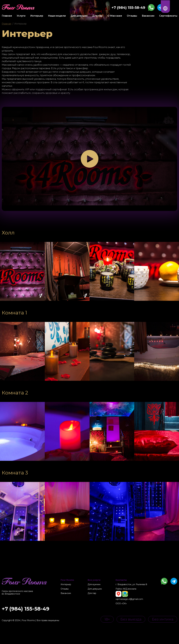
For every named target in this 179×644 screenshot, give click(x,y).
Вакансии (148, 16)
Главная (7, 16)
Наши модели (57, 16)
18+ (107, 619)
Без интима (163, 619)
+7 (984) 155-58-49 (26, 609)
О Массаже (115, 16)
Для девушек (79, 16)
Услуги (21, 16)
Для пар (98, 16)
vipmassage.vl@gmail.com (129, 599)
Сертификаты (168, 16)
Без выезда (131, 619)
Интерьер (37, 16)
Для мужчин (94, 584)
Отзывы (132, 16)
